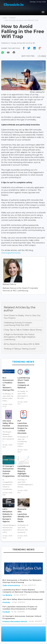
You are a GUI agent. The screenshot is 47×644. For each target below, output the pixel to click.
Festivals (6, 602)
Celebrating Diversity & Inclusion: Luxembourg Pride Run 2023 (18, 324)
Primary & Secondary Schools (15, 621)
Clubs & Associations (11, 585)
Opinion (12, 18)
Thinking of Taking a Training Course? (20, 349)
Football (6, 612)
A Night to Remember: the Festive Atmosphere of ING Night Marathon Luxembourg (20, 337)
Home (5, 18)
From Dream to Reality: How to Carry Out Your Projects (22, 317)
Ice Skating (7, 595)
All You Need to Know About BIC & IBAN (22, 344)
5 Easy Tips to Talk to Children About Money (23, 330)
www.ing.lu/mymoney (11, 253)
